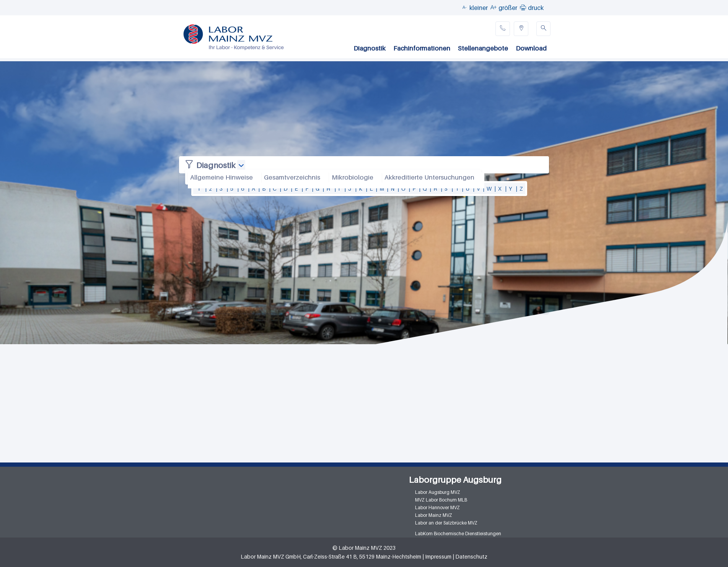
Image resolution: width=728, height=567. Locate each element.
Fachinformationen (422, 48)
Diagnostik (370, 48)
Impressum (438, 556)
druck (536, 8)
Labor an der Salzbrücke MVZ (446, 523)
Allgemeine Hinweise (221, 177)
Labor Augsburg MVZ (438, 492)
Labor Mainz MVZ (434, 515)
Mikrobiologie (353, 177)
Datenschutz (471, 556)
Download (531, 48)
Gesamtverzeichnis (292, 177)
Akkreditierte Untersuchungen (429, 177)
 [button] (523, 7)
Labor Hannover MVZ (437, 507)
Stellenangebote (483, 48)
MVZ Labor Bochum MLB (441, 500)
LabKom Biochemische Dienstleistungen (458, 534)
